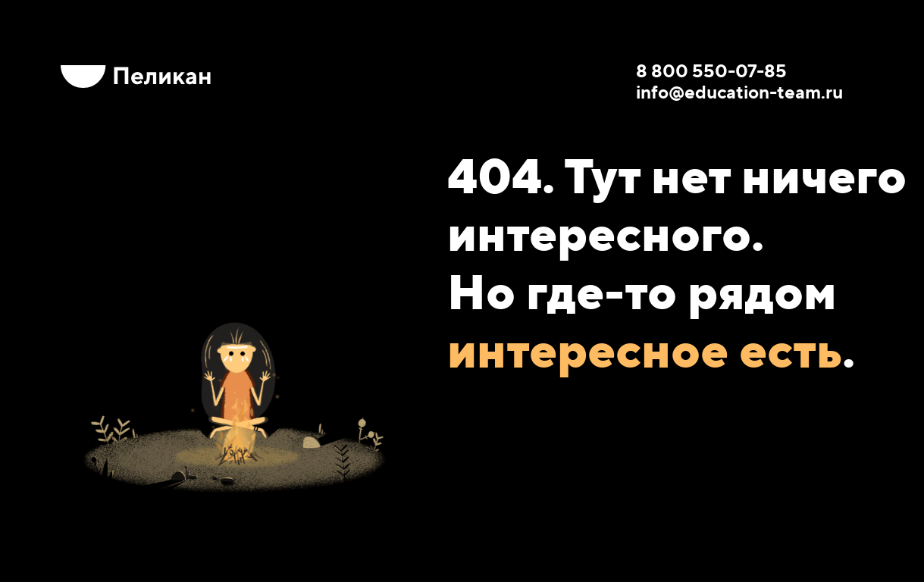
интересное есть (645, 350)
